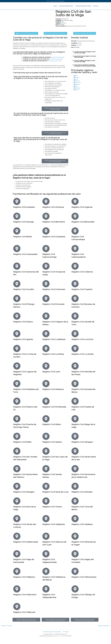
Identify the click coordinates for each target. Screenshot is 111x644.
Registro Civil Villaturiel (26, 618)
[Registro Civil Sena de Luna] (46, 489)
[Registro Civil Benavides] (75, 216)
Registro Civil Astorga (25, 222)
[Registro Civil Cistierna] (75, 266)
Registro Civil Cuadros (83, 289)
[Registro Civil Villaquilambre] (46, 595)
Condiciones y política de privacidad (52, 637)
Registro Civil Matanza (54, 389)
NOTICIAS (96, 6)
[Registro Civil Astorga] (17, 216)
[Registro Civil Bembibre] (46, 216)
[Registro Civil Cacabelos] (46, 231)
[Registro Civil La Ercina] (75, 334)
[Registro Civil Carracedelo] (17, 249)
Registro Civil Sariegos (25, 495)
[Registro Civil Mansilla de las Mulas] (75, 366)
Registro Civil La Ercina (84, 339)
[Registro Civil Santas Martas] (46, 469)
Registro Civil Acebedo (25, 207)
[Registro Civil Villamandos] (75, 577)
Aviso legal (66, 637)
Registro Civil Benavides (85, 222)
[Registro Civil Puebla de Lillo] (75, 401)
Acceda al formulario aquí (58, 57)
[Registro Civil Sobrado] (75, 489)
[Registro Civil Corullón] (17, 284)
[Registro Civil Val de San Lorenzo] (17, 524)
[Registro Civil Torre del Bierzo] (75, 507)
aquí (50, 165)
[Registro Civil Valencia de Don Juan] (46, 542)
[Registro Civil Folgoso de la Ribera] (46, 316)
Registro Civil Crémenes (55, 289)
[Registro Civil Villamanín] (17, 595)
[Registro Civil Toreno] (46, 507)
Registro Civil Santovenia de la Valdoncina (80, 477)
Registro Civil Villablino (26, 582)
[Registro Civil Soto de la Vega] (17, 507)
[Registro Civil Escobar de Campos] (75, 298)
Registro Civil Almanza (55, 207)
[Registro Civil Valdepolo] (46, 524)
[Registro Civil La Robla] (46, 348)
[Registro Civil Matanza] (46, 384)
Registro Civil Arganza (83, 207)
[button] (85, 52)
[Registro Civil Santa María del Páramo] (17, 469)
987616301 (64, 23)
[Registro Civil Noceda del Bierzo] (75, 384)
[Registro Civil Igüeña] (17, 334)
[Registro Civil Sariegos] (17, 489)
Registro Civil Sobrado (83, 495)
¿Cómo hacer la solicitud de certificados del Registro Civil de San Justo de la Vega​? (85, 66)
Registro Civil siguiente (104, 631)
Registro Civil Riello (24, 442)
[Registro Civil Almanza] (46, 201)
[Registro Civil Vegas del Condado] (75, 559)
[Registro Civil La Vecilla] (75, 348)
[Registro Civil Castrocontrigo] (46, 249)
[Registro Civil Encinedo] (46, 298)
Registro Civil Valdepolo (55, 530)
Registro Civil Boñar (24, 236)
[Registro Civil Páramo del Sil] (17, 401)
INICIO (55, 6)
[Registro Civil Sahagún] (75, 436)
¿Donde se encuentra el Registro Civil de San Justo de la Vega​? (85, 52)
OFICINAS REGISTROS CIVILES (83, 6)
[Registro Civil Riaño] (46, 419)
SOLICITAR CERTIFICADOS (66, 6)
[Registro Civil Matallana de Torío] (17, 384)
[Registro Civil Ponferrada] (46, 401)
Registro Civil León (53, 372)
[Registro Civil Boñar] (17, 231)
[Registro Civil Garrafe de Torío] (75, 316)
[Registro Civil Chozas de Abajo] (46, 266)
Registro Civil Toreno (54, 512)
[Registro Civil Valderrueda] (17, 542)
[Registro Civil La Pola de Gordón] (17, 348)
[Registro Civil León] (46, 366)
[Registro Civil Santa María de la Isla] (75, 451)
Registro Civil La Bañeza (55, 339)
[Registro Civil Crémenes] (46, 284)
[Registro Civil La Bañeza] (46, 334)
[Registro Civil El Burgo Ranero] (17, 298)
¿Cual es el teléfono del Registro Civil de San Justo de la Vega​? (85, 61)
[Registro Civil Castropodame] (75, 249)
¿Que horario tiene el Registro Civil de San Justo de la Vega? (85, 57)
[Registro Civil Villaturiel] (17, 612)
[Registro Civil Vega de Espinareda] (17, 559)
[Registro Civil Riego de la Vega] (75, 419)
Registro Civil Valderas (84, 530)
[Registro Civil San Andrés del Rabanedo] (17, 451)
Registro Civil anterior (7, 631)
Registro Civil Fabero (24, 322)
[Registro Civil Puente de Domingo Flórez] (17, 419)
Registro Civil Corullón (25, 289)
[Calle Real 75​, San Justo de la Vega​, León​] (34, 21)
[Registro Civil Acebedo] (17, 201)
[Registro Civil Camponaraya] (75, 231)
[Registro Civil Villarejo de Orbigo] (75, 595)
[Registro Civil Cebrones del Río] (17, 266)
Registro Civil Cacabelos (55, 236)
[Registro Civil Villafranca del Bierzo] (46, 577)
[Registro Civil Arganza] (75, 201)
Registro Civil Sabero (54, 442)
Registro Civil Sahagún (84, 442)
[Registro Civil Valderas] (75, 524)
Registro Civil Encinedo (55, 304)
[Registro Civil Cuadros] (75, 284)
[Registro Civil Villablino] (17, 577)
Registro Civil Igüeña (25, 339)
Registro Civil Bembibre (55, 222)
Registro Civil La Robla (55, 354)
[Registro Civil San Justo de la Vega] (46, 451)
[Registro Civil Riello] (17, 436)
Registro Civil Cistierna (84, 272)
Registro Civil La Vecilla (84, 354)
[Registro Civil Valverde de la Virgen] (75, 542)
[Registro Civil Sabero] (46, 436)
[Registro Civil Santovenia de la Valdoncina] (75, 469)
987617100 (79, 45)
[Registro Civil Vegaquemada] (46, 559)
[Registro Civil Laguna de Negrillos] (17, 366)
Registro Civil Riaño (53, 424)
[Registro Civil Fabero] (17, 316)
